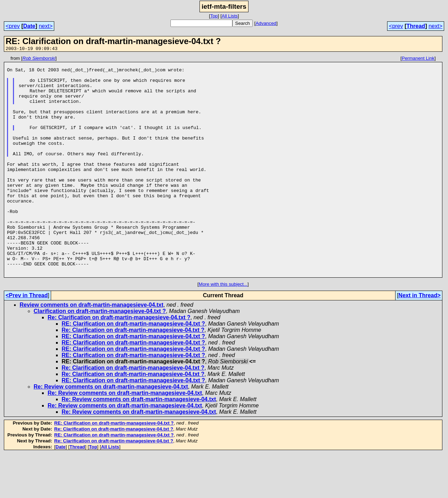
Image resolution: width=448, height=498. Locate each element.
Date (29, 26)
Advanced (266, 23)
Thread (416, 26)
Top (214, 16)
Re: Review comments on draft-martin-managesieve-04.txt (111, 431)
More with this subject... (223, 328)
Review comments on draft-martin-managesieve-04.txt (92, 349)
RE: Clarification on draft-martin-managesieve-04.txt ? (133, 368)
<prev (13, 26)
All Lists (230, 16)
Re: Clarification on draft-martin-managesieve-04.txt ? (119, 361)
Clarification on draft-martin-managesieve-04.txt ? (100, 355)
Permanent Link (418, 59)
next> (46, 26)
